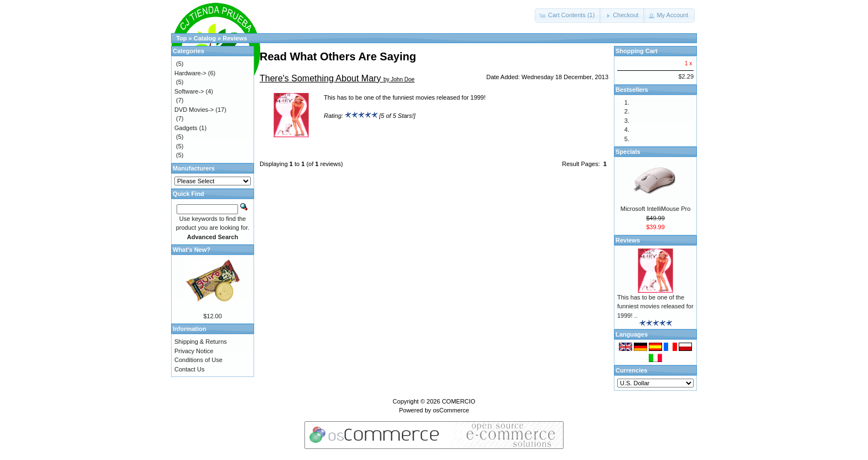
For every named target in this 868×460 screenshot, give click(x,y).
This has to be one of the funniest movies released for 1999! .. (655, 306)
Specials (628, 152)
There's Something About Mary (320, 78)
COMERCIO (459, 401)
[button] (568, 15)
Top (181, 38)
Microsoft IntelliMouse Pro (656, 209)
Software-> (189, 91)
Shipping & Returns (201, 342)
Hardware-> (190, 73)
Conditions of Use (198, 360)
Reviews (235, 38)
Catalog (205, 38)
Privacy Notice (194, 351)
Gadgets (186, 128)
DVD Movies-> (194, 110)
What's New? (192, 250)
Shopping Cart (637, 51)
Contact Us (189, 369)
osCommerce (451, 410)
